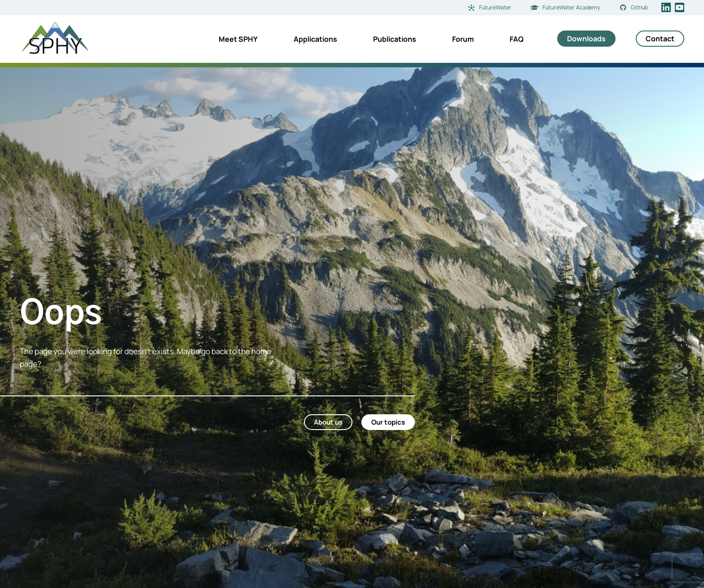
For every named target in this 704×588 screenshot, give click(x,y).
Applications (315, 39)
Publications (395, 39)
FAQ (517, 39)
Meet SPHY (238, 39)
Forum (463, 39)
